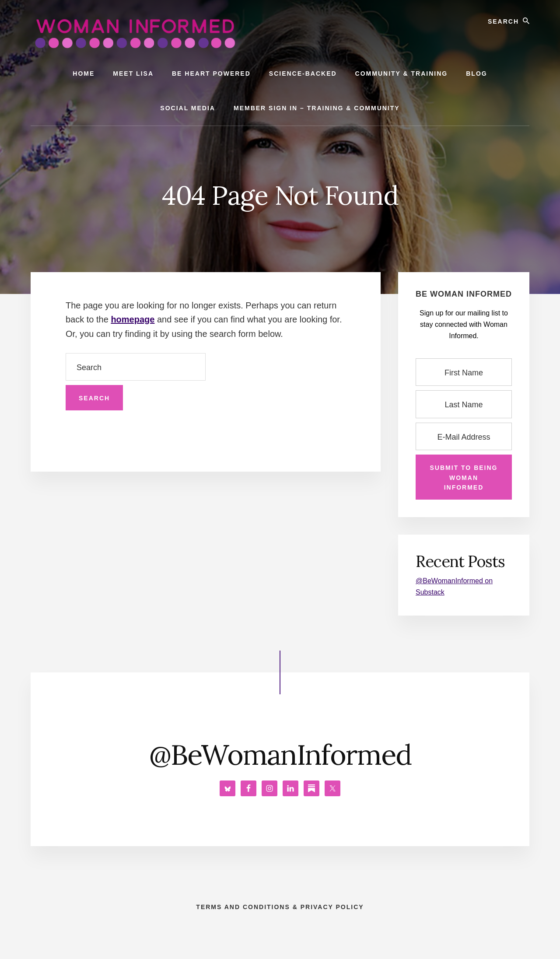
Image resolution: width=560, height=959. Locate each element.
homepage (133, 319)
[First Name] (464, 372)
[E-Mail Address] (464, 436)
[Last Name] (464, 404)
